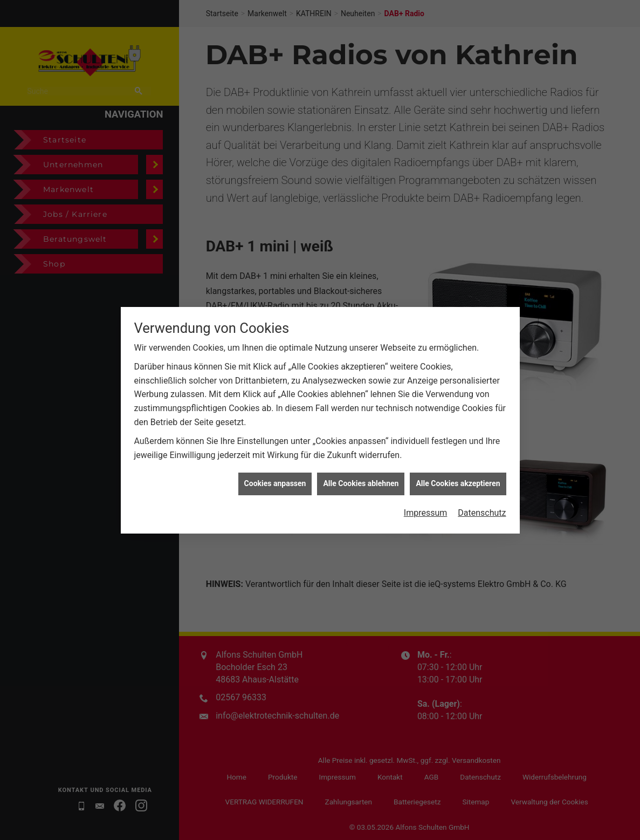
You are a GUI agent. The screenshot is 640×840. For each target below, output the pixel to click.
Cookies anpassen (275, 475)
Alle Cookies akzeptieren (458, 475)
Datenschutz (482, 504)
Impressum (426, 504)
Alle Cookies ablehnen (361, 475)
